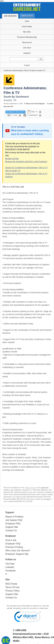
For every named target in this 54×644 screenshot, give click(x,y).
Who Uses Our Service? (18, 551)
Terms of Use (30, 488)
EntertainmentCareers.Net (27, 634)
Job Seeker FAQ (14, 520)
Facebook (11, 571)
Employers (28, 16)
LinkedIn (10, 567)
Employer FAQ (13, 524)
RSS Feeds (11, 584)
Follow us (11, 559)
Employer (11, 536)
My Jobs (27, 32)
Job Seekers (11, 16)
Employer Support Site (17, 554)
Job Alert (27, 48)
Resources (27, 42)
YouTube (10, 564)
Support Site (12, 527)
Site (8, 580)
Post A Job (11, 540)
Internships (27, 26)
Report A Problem (14, 517)
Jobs (27, 21)
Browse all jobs (12, 159)
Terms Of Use (13, 587)
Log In (27, 65)
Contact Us (11, 530)
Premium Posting (14, 547)
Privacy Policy (13, 591)
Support (27, 53)
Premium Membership (27, 37)
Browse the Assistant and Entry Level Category (26, 162)
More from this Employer (36, 104)
